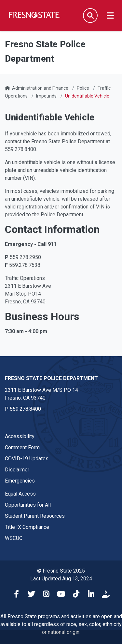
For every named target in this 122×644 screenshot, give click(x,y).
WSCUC (14, 538)
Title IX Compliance (27, 527)
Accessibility (20, 436)
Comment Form (22, 447)
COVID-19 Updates (27, 459)
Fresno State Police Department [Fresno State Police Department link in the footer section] (51, 378)
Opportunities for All (28, 505)
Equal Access (20, 494)
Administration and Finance (40, 88)
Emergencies (20, 481)
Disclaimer (17, 470)
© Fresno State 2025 (61, 571)
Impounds (46, 96)
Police (83, 88)
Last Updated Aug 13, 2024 (61, 579)
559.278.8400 (25, 409)
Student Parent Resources (35, 516)
